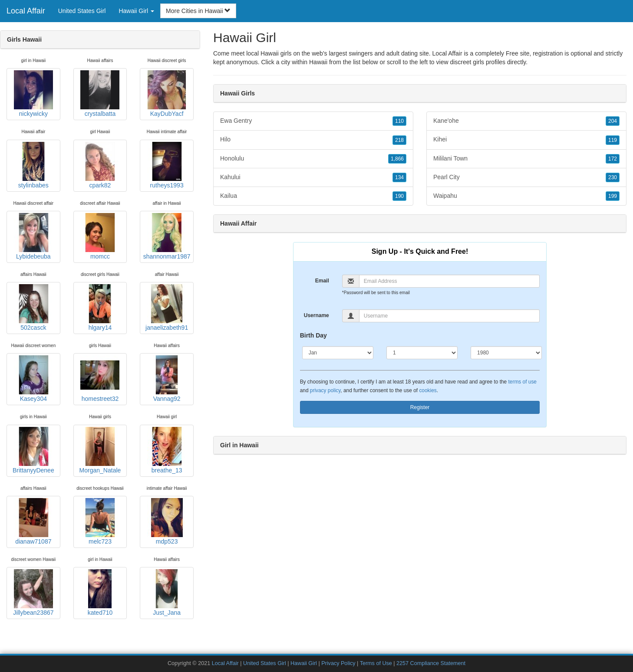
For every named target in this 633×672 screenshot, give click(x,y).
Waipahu (526, 196)
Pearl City (526, 177)
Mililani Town (526, 159)
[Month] (338, 353)
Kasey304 (33, 379)
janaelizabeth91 (167, 308)
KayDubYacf (167, 94)
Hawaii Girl (304, 663)
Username (316, 315)
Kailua (313, 196)
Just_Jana (167, 593)
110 (399, 121)
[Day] (422, 353)
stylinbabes (33, 165)
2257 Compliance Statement (431, 663)
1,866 (397, 159)
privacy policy (325, 390)
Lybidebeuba (33, 236)
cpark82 (100, 165)
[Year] (506, 353)
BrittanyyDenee (33, 450)
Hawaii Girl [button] (136, 11)
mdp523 (167, 521)
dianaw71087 (33, 521)
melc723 (100, 521)
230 (613, 177)
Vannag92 (167, 379)
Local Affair (26, 11)
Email (322, 281)
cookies (428, 390)
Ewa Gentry (313, 121)
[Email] (450, 281)
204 (613, 121)
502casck (33, 308)
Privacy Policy (338, 663)
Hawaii (318, 62)
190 (399, 196)
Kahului (313, 177)
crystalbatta (100, 94)
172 (613, 159)
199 (613, 196)
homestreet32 (100, 379)
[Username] (450, 316)
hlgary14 (100, 308)
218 (399, 140)
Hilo (313, 140)
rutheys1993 (167, 165)
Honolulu (313, 159)
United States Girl (82, 11)
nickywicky (33, 94)
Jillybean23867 (33, 593)
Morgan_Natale (100, 450)
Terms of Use (376, 663)
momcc (100, 236)
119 (613, 140)
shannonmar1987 (167, 236)
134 (399, 177)
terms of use (523, 382)
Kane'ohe (526, 121)
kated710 (100, 593)
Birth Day (313, 335)
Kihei (526, 140)
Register (420, 407)
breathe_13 (167, 450)
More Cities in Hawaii (198, 11)
